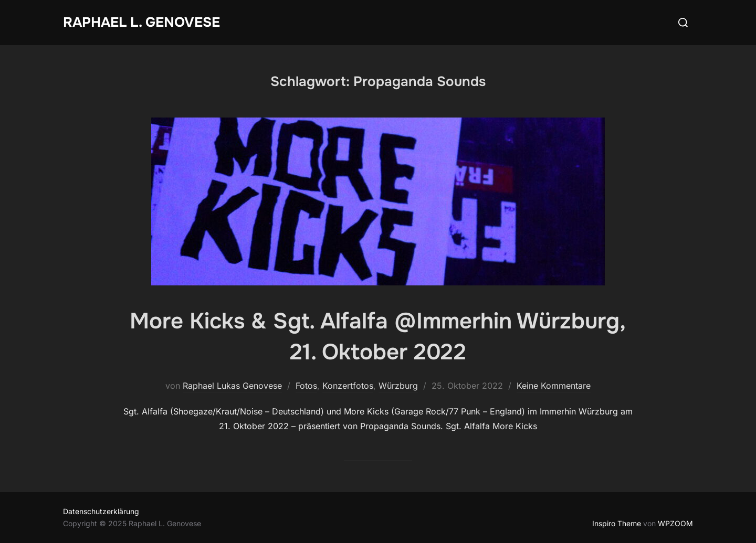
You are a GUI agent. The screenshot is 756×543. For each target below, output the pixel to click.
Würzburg (398, 386)
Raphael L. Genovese (141, 22)
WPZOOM (675, 523)
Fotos (306, 386)
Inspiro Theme (617, 523)
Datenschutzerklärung (101, 511)
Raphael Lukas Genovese (232, 386)
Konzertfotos (348, 386)
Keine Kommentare (554, 386)
